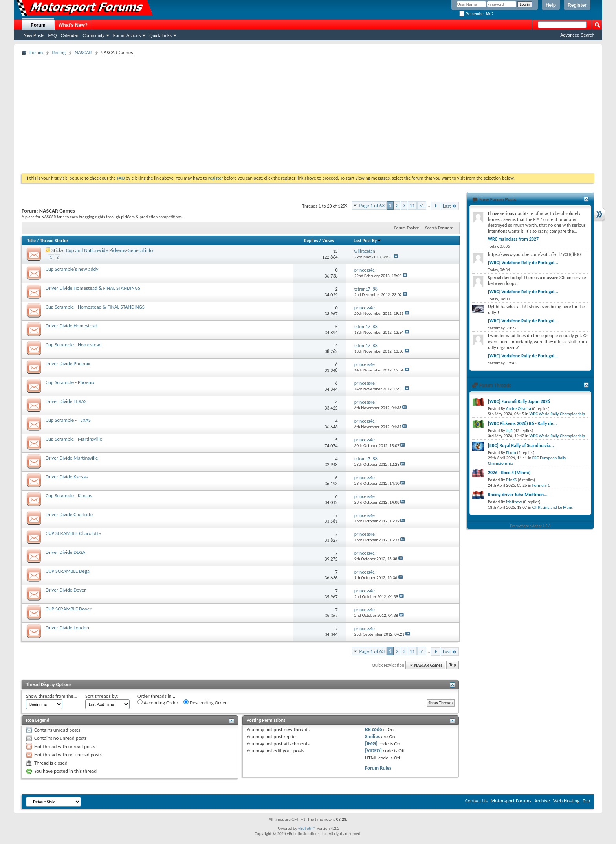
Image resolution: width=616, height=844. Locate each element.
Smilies (372, 736)
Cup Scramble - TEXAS (68, 420)
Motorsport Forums (511, 801)
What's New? (73, 25)
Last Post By (368, 241)
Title (31, 241)
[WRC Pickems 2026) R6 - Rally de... (522, 423)
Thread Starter (54, 241)
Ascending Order (158, 702)
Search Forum (438, 228)
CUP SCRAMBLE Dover (69, 609)
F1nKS (511, 480)
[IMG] (371, 744)
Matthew (514, 502)
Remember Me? (476, 14)
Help (551, 5)
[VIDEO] (373, 751)
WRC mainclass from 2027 (513, 239)
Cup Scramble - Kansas (69, 496)
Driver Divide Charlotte (69, 514)
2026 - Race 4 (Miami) (509, 473)
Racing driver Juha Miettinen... (518, 495)
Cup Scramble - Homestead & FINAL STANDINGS (95, 307)
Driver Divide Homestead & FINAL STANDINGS (93, 288)
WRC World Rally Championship (557, 414)
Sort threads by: (102, 696)
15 (335, 251)
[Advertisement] (308, 114)
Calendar (70, 35)
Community (93, 35)
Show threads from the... (52, 696)
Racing (59, 52)
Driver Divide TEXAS (66, 401)
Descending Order (205, 702)
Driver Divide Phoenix (68, 363)
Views (328, 241)
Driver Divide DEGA (65, 552)
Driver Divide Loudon (67, 628)
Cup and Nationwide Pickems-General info (109, 250)
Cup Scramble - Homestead (74, 345)
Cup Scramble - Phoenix (70, 382)
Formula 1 (541, 485)
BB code (373, 729)
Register (577, 5)
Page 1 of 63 (372, 205)
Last (450, 206)
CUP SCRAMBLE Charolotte (73, 533)
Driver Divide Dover (66, 590)
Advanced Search (577, 35)
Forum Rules (378, 768)
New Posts (34, 35)
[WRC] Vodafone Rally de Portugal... (523, 263)
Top (453, 665)
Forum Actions (127, 35)
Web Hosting (566, 801)
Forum (38, 25)
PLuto (511, 453)
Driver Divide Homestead (71, 326)
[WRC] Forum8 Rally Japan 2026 (519, 401)
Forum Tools (405, 228)
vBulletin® (307, 828)
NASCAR (83, 52)
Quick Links (160, 35)
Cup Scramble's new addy (72, 269)
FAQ (53, 35)
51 (422, 205)
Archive (542, 801)
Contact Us (476, 801)
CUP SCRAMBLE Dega (68, 571)
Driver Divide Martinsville (72, 458)
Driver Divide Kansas (67, 477)
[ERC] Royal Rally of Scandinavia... (521, 445)
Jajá (509, 431)
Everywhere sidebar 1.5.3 (531, 526)
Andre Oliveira (519, 409)
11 (412, 205)
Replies (311, 241)
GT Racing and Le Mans (553, 507)
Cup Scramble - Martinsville (74, 439)
